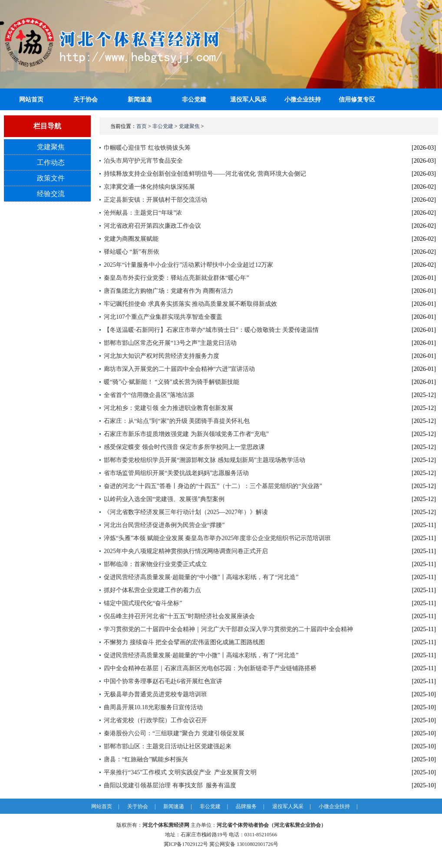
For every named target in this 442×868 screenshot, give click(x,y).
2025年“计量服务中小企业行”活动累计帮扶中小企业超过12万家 (188, 265)
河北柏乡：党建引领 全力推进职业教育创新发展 (168, 408)
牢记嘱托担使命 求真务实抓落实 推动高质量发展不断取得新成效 (190, 304)
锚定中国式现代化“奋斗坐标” (143, 603)
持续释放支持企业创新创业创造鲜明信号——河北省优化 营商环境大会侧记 (205, 174)
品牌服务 (246, 806)
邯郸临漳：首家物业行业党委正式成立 (155, 564)
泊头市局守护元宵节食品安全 (143, 161)
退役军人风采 (248, 100)
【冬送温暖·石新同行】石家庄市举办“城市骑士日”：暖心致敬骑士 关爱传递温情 (211, 330)
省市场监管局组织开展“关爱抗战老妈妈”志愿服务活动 (176, 473)
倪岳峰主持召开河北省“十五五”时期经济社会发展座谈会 (179, 616)
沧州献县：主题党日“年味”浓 (143, 213)
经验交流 (51, 194)
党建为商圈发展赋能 (131, 239)
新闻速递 (140, 100)
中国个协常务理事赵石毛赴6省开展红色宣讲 (163, 681)
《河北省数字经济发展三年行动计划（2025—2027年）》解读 (186, 512)
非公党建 (194, 100)
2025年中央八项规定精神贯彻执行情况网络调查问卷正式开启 (186, 551)
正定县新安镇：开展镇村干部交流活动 (155, 200)
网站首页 (102, 806)
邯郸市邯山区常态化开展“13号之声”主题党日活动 (170, 343)
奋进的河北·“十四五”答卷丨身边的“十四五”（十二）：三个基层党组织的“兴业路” (213, 486)
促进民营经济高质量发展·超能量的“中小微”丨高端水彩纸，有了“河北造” (201, 577)
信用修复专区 (357, 100)
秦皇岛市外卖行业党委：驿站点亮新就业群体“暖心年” (176, 278)
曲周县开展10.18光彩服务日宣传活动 (153, 707)
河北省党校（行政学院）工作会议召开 (155, 720)
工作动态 (51, 162)
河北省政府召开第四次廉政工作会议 (152, 226)
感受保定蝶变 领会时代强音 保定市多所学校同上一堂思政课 (184, 447)
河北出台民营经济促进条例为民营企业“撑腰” (164, 525)
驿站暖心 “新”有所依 (132, 252)
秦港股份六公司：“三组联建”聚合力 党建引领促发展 (174, 733)
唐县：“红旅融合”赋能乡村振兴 (146, 759)
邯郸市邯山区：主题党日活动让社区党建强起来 (168, 746)
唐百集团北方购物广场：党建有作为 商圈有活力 (168, 291)
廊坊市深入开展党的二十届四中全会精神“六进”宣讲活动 (179, 369)
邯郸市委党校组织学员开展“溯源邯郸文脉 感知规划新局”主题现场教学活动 (205, 460)
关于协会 (86, 100)
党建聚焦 (51, 147)
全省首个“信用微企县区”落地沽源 (149, 395)
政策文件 (51, 178)
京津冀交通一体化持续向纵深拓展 (149, 187)
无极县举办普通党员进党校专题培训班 (155, 694)
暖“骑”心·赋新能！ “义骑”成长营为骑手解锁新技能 (172, 382)
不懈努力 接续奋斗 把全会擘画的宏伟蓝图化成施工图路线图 (184, 642)
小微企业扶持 (303, 100)
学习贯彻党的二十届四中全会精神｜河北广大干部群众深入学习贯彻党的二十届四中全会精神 (228, 629)
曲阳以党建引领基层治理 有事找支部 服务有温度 (170, 785)
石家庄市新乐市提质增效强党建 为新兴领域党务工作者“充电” (186, 434)
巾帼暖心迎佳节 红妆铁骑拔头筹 (147, 148)
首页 (142, 126)
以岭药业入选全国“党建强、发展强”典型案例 (164, 499)
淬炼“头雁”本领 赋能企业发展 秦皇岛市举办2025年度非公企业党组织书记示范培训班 (217, 538)
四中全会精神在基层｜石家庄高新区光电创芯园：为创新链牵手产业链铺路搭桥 (210, 668)
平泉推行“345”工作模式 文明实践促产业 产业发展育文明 (180, 772)
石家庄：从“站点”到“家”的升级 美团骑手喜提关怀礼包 (177, 421)
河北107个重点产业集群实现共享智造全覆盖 (163, 317)
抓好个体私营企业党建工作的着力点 (152, 590)
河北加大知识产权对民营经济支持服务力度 (162, 356)
